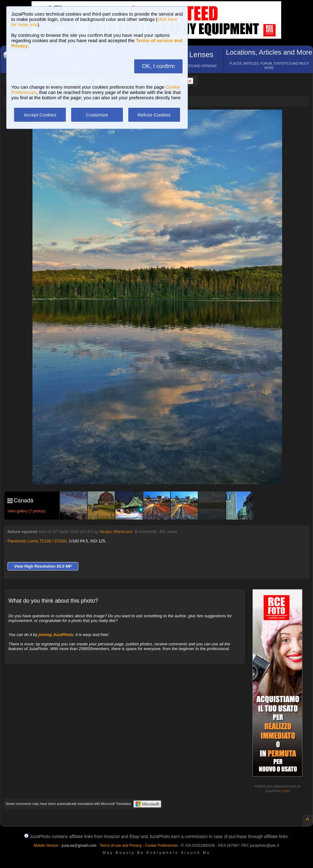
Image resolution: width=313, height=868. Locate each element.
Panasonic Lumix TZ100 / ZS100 (37, 541)
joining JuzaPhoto (56, 635)
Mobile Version (46, 846)
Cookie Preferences (161, 846)
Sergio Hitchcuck (116, 532)
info (286, 791)
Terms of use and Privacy (121, 846)
